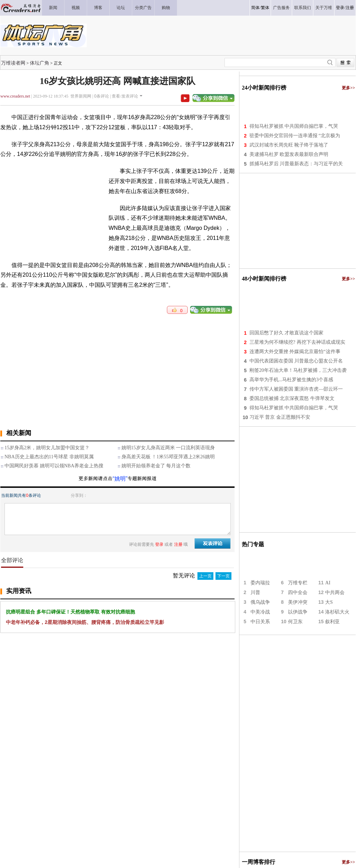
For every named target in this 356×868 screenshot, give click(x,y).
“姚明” (120, 479)
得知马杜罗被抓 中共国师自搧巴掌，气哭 (294, 126)
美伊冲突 (298, 602)
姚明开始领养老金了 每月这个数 (156, 466)
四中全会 (298, 592)
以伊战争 (298, 612)
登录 (340, 8)
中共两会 (335, 592)
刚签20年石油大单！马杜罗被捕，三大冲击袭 (298, 370)
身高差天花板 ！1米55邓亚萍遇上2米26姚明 (168, 457)
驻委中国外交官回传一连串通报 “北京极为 (295, 136)
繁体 (265, 8)
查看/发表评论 (125, 96)
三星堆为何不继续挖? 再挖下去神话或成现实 (297, 342)
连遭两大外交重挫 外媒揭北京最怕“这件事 (295, 352)
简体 (255, 8)
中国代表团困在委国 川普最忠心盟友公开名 (296, 361)
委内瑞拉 (260, 583)
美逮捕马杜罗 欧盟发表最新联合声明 (289, 154)
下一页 (223, 576)
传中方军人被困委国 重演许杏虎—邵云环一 (296, 389)
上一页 (205, 576)
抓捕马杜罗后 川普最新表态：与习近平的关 (296, 164)
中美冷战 (260, 612)
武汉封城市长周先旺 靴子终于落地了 (289, 145)
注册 (350, 8)
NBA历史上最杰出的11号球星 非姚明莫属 (49, 457)
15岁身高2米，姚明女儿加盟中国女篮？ (47, 448)
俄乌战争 (260, 602)
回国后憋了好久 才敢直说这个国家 (287, 333)
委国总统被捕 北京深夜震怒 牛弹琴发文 (292, 398)
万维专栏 (298, 583)
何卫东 (295, 622)
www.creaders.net (15, 96)
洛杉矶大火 (337, 612)
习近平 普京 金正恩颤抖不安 (280, 417)
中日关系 (260, 622)
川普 (255, 592)
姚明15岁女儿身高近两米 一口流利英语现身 (168, 448)
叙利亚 (332, 622)
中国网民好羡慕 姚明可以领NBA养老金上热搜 (54, 466)
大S (329, 602)
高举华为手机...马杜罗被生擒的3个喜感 (291, 380)
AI (328, 583)
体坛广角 (40, 63)
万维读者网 (13, 63)
